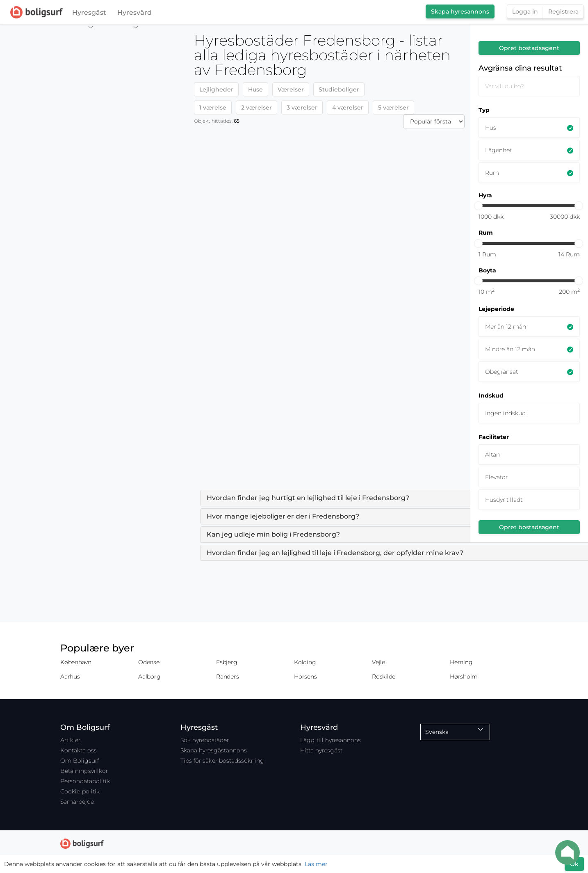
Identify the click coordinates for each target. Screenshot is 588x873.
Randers (227, 676)
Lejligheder (216, 89)
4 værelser (348, 107)
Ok (574, 864)
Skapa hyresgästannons (214, 750)
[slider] (478, 206)
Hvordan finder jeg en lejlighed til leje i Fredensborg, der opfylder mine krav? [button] (335, 553)
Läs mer (316, 864)
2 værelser (256, 107)
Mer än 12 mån (506, 327)
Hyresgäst (89, 14)
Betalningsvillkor (84, 771)
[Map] (94, 449)
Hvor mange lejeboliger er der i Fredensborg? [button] (283, 516)
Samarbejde (77, 802)
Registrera (563, 11)
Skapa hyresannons (460, 11)
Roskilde (384, 676)
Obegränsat (501, 372)
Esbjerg (227, 662)
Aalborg (149, 676)
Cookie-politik (80, 791)
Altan (492, 455)
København (76, 662)
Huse (255, 89)
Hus (491, 128)
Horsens (305, 676)
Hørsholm (464, 676)
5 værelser (393, 107)
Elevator (496, 477)
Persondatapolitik (85, 781)
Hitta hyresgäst (321, 750)
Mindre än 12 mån (510, 349)
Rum (492, 173)
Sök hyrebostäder (205, 740)
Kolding (305, 662)
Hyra (485, 195)
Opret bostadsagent (529, 48)
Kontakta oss (79, 750)
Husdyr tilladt (504, 500)
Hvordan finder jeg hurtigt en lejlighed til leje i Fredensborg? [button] (308, 498)
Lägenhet (498, 150)
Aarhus (70, 676)
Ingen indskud (505, 413)
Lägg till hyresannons (330, 740)
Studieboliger (339, 89)
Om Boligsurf (80, 761)
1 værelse (213, 107)
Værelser (291, 89)
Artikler (70, 740)
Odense (149, 662)
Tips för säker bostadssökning (222, 761)
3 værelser (302, 107)
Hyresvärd (134, 14)
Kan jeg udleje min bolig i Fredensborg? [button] (273, 534)
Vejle (378, 662)
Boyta (487, 270)
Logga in (525, 11)
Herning (461, 662)
